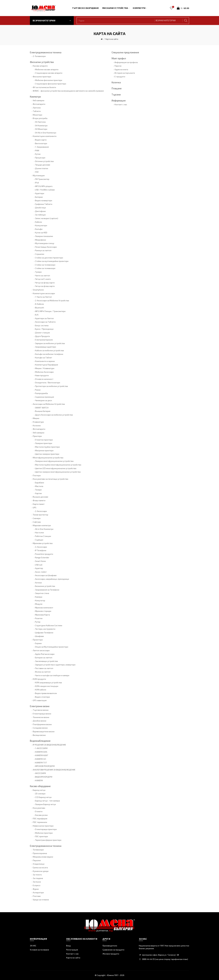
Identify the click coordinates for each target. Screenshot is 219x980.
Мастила (39, 486)
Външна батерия (43, 411)
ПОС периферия (40, 819)
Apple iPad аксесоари (45, 654)
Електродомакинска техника (46, 52)
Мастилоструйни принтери (47, 447)
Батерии (39, 197)
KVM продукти (39, 679)
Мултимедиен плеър (45, 243)
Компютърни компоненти (45, 136)
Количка (116, 82)
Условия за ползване (39, 950)
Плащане (117, 88)
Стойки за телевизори (45, 265)
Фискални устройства (42, 62)
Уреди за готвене (41, 900)
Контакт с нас (121, 104)
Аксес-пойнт (41, 572)
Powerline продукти (44, 554)
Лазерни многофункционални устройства (54, 461)
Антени (38, 583)
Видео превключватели (46, 693)
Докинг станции (42, 333)
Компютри (35, 97)
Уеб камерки (39, 100)
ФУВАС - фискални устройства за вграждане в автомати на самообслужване (68, 91)
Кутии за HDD (41, 233)
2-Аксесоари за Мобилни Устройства (52, 300)
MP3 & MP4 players (44, 186)
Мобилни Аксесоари (44, 372)
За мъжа (37, 882)
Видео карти (41, 140)
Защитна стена (42, 593)
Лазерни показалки (44, 236)
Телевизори (38, 850)
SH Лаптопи (40, 122)
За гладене (38, 878)
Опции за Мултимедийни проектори (52, 647)
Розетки (39, 618)
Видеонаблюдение (40, 741)
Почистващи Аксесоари (46, 247)
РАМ (37, 150)
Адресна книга (121, 69)
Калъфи (39, 229)
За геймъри (40, 215)
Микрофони (41, 240)
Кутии (38, 154)
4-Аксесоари (41, 547)
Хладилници (39, 864)
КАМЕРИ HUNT (42, 755)
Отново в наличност (44, 379)
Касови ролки (41, 815)
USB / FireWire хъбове (45, 190)
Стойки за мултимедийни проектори (52, 261)
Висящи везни (39, 735)
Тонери (38, 490)
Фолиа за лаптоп (43, 672)
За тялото (37, 875)
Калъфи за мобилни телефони (49, 354)
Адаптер (39, 568)
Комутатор (40, 600)
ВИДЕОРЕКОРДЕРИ (44, 777)
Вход (68, 946)
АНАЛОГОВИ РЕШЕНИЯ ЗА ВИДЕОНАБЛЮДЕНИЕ (54, 770)
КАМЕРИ (39, 780)
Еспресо (37, 885)
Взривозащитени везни (44, 731)
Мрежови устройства (43, 543)
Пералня (37, 860)
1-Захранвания (42, 147)
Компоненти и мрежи (45, 361)
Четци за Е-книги (43, 279)
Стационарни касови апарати (49, 73)
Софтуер (37, 522)
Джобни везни (40, 721)
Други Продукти (42, 336)
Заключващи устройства (46, 661)
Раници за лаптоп (43, 250)
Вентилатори (41, 143)
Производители (110, 946)
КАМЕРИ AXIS (41, 752)
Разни (38, 390)
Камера (39, 597)
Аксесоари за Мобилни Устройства (49, 404)
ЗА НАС (33, 946)
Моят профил (119, 58)
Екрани (38, 643)
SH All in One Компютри (46, 133)
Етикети (39, 811)
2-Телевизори (39, 56)
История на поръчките (125, 73)
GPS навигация (40, 700)
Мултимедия (39, 175)
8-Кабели (39, 304)
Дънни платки (42, 168)
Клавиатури (38, 422)
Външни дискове (41, 497)
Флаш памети (39, 500)
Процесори (40, 158)
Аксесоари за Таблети (45, 322)
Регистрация (72, 950)
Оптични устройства (44, 161)
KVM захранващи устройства (48, 682)
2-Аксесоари (41, 511)
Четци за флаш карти (45, 283)
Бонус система (42, 325)
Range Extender (42, 557)
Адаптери (40, 193)
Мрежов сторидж (43, 611)
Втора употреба (40, 118)
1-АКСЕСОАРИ (41, 748)
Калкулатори (41, 225)
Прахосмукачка (40, 853)
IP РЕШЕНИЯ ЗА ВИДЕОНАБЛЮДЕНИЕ (49, 745)
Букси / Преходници (44, 329)
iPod (37, 183)
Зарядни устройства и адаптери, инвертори (55, 665)
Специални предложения (125, 52)
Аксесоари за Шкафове (46, 575)
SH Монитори (41, 129)
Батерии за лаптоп (44, 657)
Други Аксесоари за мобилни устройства (54, 415)
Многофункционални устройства (48, 458)
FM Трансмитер (42, 179)
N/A (37, 315)
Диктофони (40, 211)
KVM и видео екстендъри (47, 686)
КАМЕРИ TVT (41, 763)
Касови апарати (40, 66)
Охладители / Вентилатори (48, 382)
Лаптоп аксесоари (41, 650)
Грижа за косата (40, 867)
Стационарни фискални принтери (51, 84)
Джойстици (40, 208)
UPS (35, 508)
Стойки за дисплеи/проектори (49, 258)
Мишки (36, 418)
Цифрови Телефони (44, 633)
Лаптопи (37, 108)
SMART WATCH (42, 408)
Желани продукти (111, 954)
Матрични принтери (44, 450)
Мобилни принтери (44, 833)
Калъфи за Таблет (44, 358)
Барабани (40, 483)
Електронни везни (40, 706)
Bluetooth (40, 308)
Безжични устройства (45, 586)
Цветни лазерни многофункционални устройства (58, 472)
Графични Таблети (44, 204)
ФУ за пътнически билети (44, 87)
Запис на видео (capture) (47, 218)
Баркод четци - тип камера (47, 801)
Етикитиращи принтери (46, 829)
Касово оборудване (40, 786)
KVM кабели (41, 690)
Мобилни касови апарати (47, 69)
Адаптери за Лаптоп (44, 318)
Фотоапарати (39, 104)
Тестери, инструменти (45, 629)
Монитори (38, 115)
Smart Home (40, 561)
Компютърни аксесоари (44, 293)
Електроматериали (44, 340)
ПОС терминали (40, 822)
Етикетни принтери (44, 440)
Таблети (37, 111)
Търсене (116, 94)
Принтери (37, 436)
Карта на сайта (112, 39)
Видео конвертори (44, 200)
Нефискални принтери (43, 826)
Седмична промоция (44, 397)
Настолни (39, 532)
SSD (37, 172)
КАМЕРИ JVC (41, 759)
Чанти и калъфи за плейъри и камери (52, 675)
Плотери (37, 475)
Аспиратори (38, 892)
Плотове (37, 896)
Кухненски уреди (41, 871)
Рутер (38, 622)
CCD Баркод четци (43, 797)
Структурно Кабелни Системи (49, 625)
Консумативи (39, 808)
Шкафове (39, 636)
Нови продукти (42, 375)
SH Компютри (41, 125)
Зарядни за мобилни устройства (50, 343)
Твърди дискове (43, 165)
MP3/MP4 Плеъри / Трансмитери (50, 311)
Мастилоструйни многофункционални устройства (58, 465)
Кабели (38, 222)
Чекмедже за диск (44, 400)
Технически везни (41, 717)
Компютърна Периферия (47, 365)
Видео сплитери (42, 697)
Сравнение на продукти (113, 950)
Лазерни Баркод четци (45, 804)
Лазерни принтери (44, 443)
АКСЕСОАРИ (40, 773)
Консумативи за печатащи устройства (50, 479)
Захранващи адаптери (46, 347)
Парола (118, 66)
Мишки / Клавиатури (45, 368)
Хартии (38, 493)
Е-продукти (120, 77)
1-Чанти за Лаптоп (43, 297)
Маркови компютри (42, 525)
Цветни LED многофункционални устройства (56, 468)
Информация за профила (126, 62)
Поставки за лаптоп (44, 668)
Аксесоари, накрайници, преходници (52, 579)
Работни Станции (43, 536)
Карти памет (39, 504)
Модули (39, 604)
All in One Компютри (44, 529)
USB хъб (39, 565)
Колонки (37, 425)
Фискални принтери (42, 77)
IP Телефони (41, 550)
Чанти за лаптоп (43, 275)
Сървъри (39, 540)
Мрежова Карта (42, 615)
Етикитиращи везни (42, 714)
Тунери (38, 272)
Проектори (38, 640)
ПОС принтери (41, 836)
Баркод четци (39, 790)
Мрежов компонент (44, 608)
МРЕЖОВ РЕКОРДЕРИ (45, 766)
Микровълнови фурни (43, 857)
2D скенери (40, 794)
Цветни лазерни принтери (47, 454)
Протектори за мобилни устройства (51, 386)
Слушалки (40, 254)
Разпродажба (41, 393)
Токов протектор (41, 515)
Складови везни (40, 728)
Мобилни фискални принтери (49, 80)
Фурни (36, 889)
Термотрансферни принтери (48, 840)
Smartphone (38, 290)
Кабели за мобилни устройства (49, 350)
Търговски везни (41, 710)
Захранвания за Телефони (47, 590)
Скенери (37, 518)
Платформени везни (42, 724)
